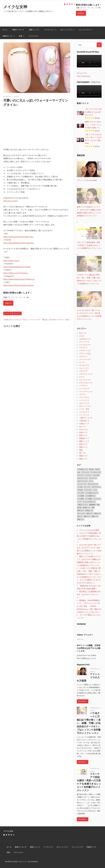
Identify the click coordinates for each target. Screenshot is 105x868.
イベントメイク (85, 359)
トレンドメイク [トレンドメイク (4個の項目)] (82, 484)
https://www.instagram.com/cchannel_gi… (19, 279)
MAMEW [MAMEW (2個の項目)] (91, 469)
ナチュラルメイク (86, 383)
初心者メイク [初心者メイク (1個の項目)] (87, 508)
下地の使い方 (84, 421)
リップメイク (84, 415)
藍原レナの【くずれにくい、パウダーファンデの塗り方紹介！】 (93, 125)
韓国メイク (83, 456)
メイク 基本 (84, 409)
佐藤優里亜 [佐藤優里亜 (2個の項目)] (92, 505)
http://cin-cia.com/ (11, 201)
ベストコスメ (34, 36)
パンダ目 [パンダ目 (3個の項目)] (80, 487)
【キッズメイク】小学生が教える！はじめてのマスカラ (93, 112)
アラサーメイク (85, 351)
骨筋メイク (83, 459)
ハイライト (83, 386)
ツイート (80, 639)
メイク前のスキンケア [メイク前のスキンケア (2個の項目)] (92, 493)
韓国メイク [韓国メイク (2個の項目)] (95, 516)
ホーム (5, 30)
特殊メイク (83, 447)
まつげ (82, 336)
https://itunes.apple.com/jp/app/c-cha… (19, 237)
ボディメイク (84, 403)
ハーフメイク (84, 389)
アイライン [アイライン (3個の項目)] (88, 475)
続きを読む (82, 701)
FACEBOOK (81, 624)
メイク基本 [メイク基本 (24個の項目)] (81, 499)
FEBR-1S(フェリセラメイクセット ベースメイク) (22, 320)
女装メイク (83, 432)
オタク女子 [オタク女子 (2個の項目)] (96, 475)
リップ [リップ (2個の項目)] (79, 502)
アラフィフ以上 (85, 353)
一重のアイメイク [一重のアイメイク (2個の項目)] (83, 505)
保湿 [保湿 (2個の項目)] (98, 505)
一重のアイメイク (86, 418)
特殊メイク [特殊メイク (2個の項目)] (98, 513)
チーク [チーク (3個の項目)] (91, 481)
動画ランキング (18, 30)
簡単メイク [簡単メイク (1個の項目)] (87, 516)
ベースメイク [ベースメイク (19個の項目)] (88, 490)
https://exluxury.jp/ (84, 76)
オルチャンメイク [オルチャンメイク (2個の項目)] (83, 478)
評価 (78, 8)
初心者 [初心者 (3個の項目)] (79, 508)
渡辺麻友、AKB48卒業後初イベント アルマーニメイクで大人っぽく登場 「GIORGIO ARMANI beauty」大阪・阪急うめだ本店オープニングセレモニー (89, 606)
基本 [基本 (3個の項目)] (93, 508)
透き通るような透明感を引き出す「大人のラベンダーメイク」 (89, 594)
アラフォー (83, 356)
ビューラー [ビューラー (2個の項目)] (87, 487)
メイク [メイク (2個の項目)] (95, 490)
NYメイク (83, 333)
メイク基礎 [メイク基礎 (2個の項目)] (88, 499)
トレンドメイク (85, 30)
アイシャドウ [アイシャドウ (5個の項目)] (85, 472)
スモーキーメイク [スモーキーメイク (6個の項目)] (83, 481)
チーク (82, 377)
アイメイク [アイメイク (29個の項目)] (81, 475)
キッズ (82, 362)
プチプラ (83, 394)
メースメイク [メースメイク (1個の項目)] (97, 499)
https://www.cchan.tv (11, 261)
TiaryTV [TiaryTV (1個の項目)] (97, 469)
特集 (22, 36)
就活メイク (83, 435)
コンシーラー (84, 368)
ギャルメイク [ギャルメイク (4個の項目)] (93, 478)
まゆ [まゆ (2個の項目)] (79, 472)
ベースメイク (50, 30)
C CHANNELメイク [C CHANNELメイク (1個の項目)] (83, 469)
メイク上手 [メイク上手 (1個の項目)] (81, 493)
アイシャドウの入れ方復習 (89, 530)
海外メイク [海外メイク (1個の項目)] (90, 513)
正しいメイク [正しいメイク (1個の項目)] (81, 513)
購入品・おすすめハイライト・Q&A (56, 320)
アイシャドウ (84, 342)
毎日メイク (83, 444)
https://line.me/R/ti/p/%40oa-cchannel (18, 285)
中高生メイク (84, 424)
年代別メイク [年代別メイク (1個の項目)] (89, 510)
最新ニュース (34, 30)
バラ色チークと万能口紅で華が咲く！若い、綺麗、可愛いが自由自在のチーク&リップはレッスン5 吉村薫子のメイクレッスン (89, 723)
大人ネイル (17, 313)
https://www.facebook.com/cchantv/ (17, 267)
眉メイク (83, 453)
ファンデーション (86, 391)
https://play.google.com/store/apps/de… (19, 243)
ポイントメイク (67, 30)
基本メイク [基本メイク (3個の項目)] (81, 510)
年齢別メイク (9, 36)
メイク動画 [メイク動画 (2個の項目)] (81, 496)
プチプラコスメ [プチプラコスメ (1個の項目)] (96, 487)
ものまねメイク (85, 339)
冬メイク (83, 427)
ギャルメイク (84, 365)
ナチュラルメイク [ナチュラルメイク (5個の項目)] (93, 484)
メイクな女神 (15, 7)
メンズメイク (84, 412)
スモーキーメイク (86, 374)
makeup (16, 96)
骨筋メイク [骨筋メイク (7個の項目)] (81, 519)
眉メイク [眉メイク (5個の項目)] (80, 516)
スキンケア (8, 313)
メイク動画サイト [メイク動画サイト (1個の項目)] (90, 496)
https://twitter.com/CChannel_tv (16, 273)
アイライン (83, 348)
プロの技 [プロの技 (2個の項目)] (80, 490)
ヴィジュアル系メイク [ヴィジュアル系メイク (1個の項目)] (89, 502)
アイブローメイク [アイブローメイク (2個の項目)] (96, 472)
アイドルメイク (85, 345)
